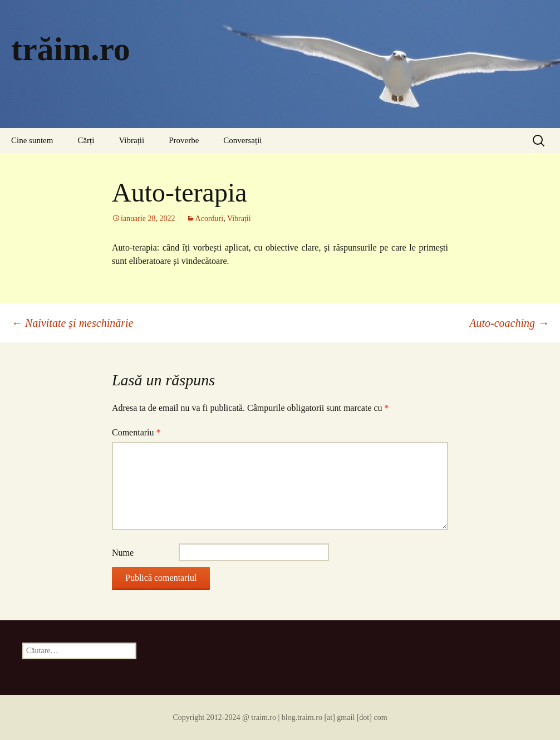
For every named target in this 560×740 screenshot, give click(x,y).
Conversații (242, 140)
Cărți (86, 140)
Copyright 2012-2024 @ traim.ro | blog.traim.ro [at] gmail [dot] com (280, 717)
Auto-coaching (509, 323)
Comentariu (136, 432)
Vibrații (131, 140)
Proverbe (184, 140)
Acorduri (210, 219)
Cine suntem (32, 140)
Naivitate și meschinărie (72, 323)
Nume (123, 553)
